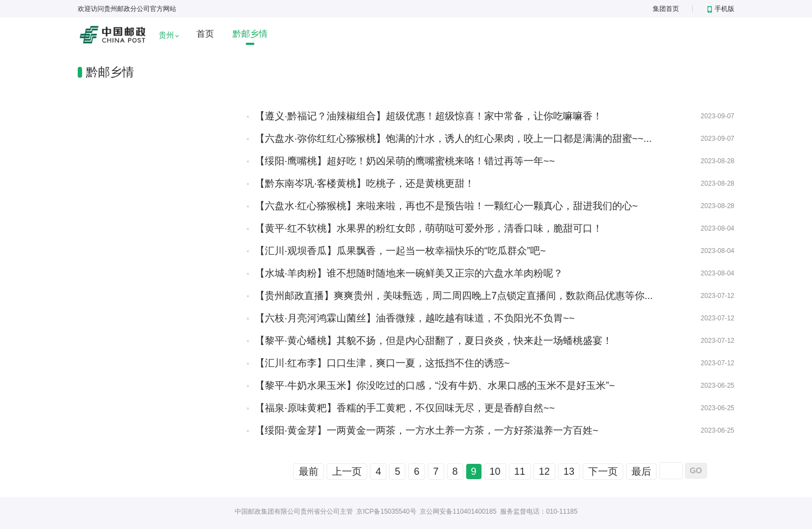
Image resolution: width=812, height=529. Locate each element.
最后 (641, 472)
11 (520, 472)
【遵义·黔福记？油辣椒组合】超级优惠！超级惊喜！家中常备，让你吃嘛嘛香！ (429, 116)
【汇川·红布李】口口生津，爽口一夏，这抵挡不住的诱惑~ (382, 363)
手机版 (721, 9)
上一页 (347, 472)
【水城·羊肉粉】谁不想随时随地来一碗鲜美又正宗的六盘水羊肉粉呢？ (409, 273)
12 (544, 472)
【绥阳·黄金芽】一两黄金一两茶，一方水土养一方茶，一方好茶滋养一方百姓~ (427, 430)
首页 (205, 34)
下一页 (603, 472)
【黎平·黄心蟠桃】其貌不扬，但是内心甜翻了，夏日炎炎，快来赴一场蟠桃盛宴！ (434, 341)
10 (495, 472)
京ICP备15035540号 (386, 511)
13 (569, 472)
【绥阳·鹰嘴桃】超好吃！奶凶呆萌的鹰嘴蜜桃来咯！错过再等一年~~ (405, 161)
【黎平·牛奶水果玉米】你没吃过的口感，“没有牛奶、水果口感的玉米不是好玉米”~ (435, 386)
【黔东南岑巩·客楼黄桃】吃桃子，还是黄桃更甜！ (365, 183)
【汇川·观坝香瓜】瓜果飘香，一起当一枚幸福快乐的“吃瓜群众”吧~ (401, 251)
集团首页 (666, 9)
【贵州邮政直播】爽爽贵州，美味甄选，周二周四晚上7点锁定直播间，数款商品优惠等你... (454, 296)
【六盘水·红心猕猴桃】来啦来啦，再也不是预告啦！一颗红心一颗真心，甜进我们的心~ (446, 206)
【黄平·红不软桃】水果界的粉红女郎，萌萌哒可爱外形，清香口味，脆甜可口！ (429, 228)
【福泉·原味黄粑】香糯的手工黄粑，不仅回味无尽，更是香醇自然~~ (405, 408)
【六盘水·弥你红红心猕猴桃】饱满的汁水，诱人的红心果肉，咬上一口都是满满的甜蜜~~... (453, 139)
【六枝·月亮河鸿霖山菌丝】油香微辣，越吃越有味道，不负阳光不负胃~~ (415, 318)
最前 (309, 472)
